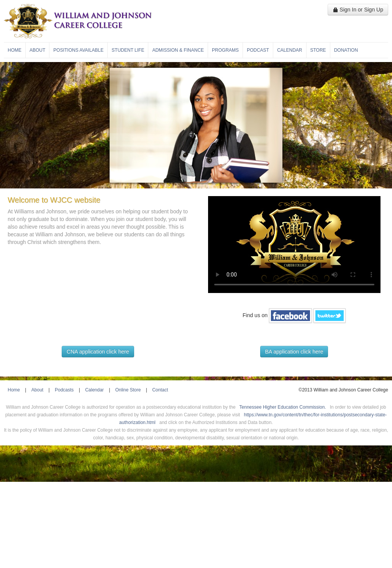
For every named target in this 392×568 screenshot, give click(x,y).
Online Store (128, 390)
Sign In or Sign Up (358, 10)
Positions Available (78, 50)
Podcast (258, 50)
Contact (160, 390)
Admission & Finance (178, 50)
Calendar (289, 50)
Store (318, 50)
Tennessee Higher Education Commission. (283, 407)
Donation (346, 50)
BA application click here (294, 352)
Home (15, 50)
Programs (225, 50)
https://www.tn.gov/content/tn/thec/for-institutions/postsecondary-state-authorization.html (253, 419)
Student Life (128, 50)
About (37, 50)
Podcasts (64, 390)
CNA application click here (98, 352)
